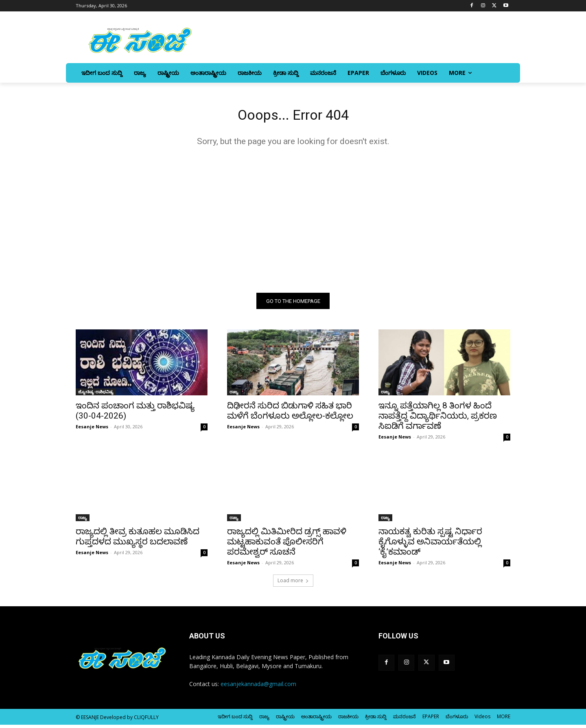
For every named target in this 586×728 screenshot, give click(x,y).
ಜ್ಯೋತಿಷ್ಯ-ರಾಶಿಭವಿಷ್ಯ (96, 395)
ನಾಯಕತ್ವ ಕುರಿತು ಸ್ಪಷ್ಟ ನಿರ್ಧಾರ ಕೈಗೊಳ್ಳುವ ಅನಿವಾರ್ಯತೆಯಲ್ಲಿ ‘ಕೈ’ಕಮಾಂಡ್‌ (430, 545)
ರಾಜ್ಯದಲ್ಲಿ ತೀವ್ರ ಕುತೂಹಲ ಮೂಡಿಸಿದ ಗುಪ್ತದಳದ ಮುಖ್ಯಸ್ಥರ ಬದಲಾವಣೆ (138, 540)
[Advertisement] (293, 222)
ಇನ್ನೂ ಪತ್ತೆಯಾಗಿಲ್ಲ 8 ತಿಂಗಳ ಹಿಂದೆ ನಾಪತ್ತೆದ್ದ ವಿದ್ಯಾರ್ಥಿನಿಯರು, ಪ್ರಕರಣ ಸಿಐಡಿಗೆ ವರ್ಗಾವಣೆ (438, 419)
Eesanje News (92, 430)
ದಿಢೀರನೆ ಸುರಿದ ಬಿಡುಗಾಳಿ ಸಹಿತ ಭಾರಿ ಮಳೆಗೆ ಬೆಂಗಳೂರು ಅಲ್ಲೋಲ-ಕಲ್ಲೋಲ (290, 414)
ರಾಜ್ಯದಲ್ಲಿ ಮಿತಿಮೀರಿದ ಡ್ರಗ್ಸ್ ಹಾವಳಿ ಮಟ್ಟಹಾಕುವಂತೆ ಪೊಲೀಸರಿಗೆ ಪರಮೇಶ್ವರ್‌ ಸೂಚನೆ (287, 545)
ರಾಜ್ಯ (234, 395)
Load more (293, 584)
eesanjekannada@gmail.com (258, 687)
